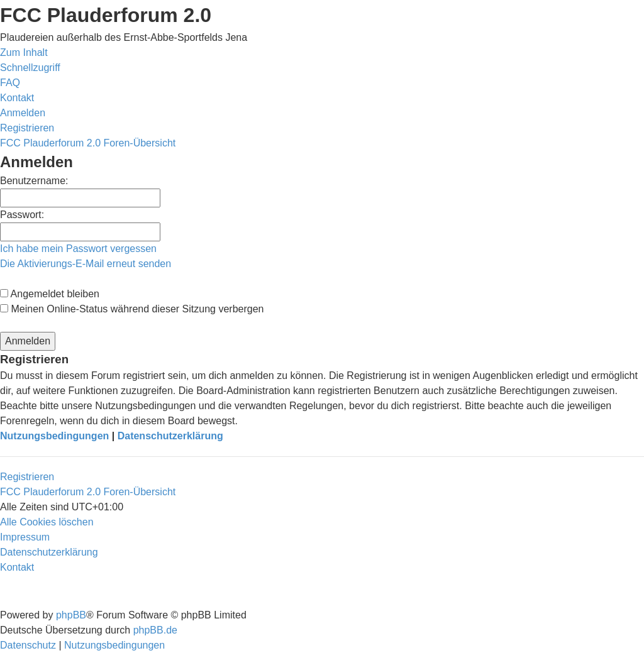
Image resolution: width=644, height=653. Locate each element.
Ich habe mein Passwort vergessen (78, 249)
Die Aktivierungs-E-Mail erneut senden (86, 264)
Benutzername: (34, 181)
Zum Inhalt (24, 52)
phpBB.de (155, 630)
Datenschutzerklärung (170, 436)
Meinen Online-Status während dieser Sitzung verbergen (132, 309)
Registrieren (27, 477)
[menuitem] (10, 83)
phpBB (71, 615)
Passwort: (22, 215)
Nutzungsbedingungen (54, 436)
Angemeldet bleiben (50, 294)
